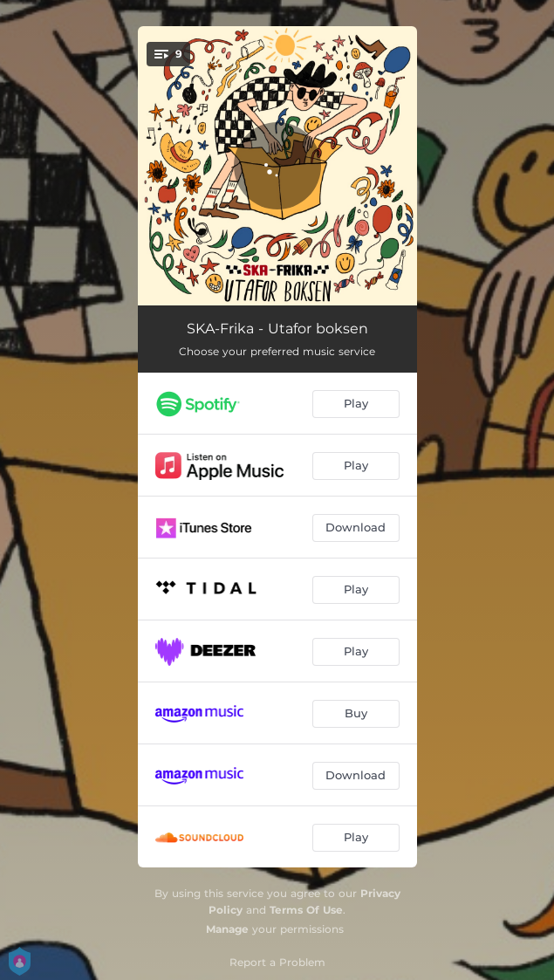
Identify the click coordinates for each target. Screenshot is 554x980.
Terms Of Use (306, 910)
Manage (227, 929)
